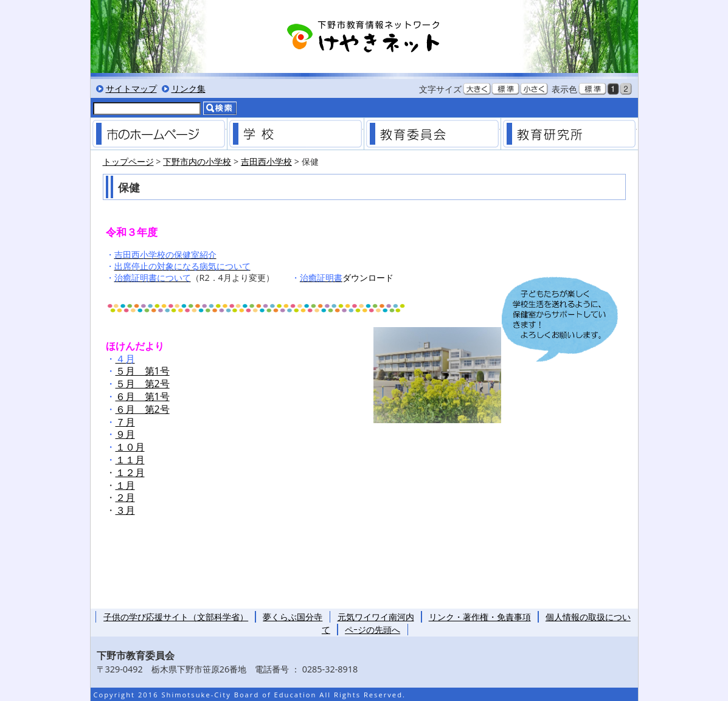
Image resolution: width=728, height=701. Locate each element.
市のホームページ (159, 134)
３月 (125, 510)
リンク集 (189, 88)
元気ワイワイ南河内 (376, 617)
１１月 (130, 460)
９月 (125, 434)
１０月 (130, 447)
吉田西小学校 (266, 161)
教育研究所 (569, 134)
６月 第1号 (143, 396)
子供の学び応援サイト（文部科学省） (176, 617)
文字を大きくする (477, 89)
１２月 (130, 472)
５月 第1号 (143, 371)
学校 (296, 134)
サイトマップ (131, 88)
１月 (125, 485)
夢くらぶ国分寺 (293, 617)
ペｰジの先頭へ (373, 630)
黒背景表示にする (613, 89)
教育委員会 (432, 134)
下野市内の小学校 (197, 161)
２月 (125, 497)
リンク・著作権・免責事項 (480, 617)
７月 (125, 422)
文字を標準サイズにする (505, 89)
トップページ (128, 161)
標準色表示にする (592, 89)
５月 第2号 (143, 384)
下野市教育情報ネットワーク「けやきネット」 (364, 36)
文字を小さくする (534, 89)
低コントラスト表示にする (626, 89)
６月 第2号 (143, 409)
